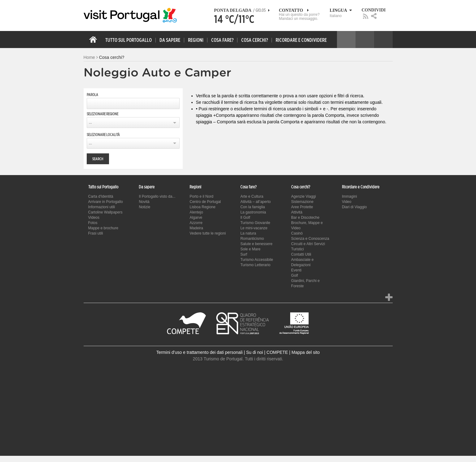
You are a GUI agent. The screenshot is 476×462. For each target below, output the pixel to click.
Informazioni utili (102, 207)
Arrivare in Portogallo (106, 202)
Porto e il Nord (201, 196)
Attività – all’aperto (255, 202)
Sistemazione (302, 202)
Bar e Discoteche (305, 218)
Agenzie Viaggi (304, 196)
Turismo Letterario (255, 265)
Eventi (296, 270)
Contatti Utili (301, 254)
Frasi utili (96, 233)
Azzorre (196, 223)
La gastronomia (253, 212)
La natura (248, 233)
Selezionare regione (103, 114)
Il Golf (245, 218)
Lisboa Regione (202, 207)
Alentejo (196, 212)
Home (89, 57)
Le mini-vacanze (254, 228)
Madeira (196, 228)
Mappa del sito (306, 352)
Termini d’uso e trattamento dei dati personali (200, 352)
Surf (244, 254)
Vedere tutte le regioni (208, 233)
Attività (297, 212)
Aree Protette (302, 207)
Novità (144, 202)
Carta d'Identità (101, 196)
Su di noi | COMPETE (267, 352)
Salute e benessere (256, 244)
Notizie (144, 207)
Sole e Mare (250, 249)
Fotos (93, 223)
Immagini (349, 196)
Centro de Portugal (205, 202)
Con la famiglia (253, 207)
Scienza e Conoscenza (310, 239)
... (90, 122)
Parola (92, 95)
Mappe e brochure (103, 228)
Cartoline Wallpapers (105, 212)
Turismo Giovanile (255, 223)
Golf (295, 275)
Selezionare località (103, 135)
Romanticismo (252, 239)
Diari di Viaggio (354, 207)
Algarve (196, 218)
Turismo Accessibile (257, 260)
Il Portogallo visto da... (157, 196)
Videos (94, 218)
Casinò (297, 233)
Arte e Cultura (252, 196)
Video (347, 202)
